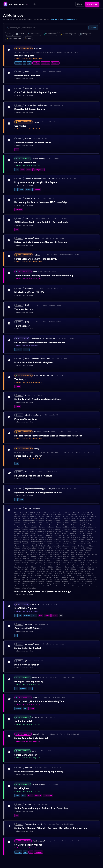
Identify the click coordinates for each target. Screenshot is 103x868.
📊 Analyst (20, 34)
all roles (9, 34)
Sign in (80, 4)
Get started (92, 4)
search (93, 28)
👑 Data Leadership (14, 38)
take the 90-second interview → (64, 19)
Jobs (34, 4)
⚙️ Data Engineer (34, 34)
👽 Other (28, 38)
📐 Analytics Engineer (68, 34)
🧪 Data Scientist (50, 34)
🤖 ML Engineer (85, 34)
